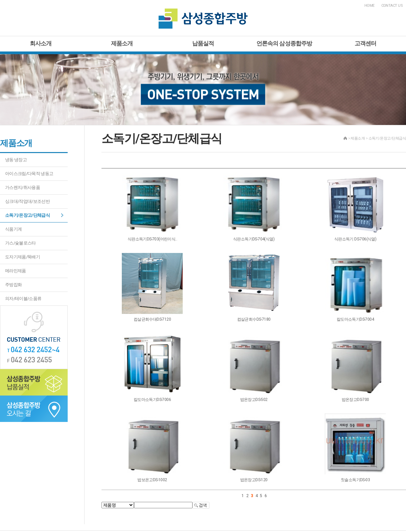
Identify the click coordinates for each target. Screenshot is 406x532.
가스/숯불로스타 (20, 243)
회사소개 (41, 43)
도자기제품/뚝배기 (22, 257)
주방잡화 (13, 285)
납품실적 (203, 43)
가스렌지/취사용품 (22, 187)
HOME (369, 6)
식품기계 (13, 229)
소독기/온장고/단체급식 (27, 215)
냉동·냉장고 (16, 160)
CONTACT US (392, 6)
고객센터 (366, 43)
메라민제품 (16, 271)
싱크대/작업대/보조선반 (27, 201)
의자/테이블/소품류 (23, 299)
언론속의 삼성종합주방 (284, 43)
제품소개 (122, 43)
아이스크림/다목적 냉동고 (29, 174)
